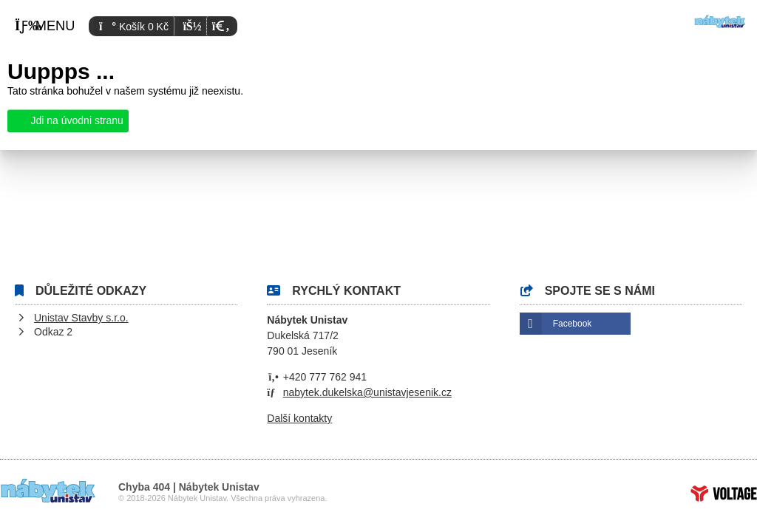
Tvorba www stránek (724, 494)
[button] (219, 26)
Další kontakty (299, 418)
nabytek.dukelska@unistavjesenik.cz (367, 392)
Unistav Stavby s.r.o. (81, 318)
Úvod (720, 21)
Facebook (573, 324)
